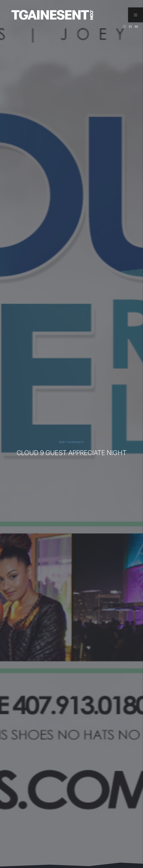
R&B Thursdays (71, 442)
